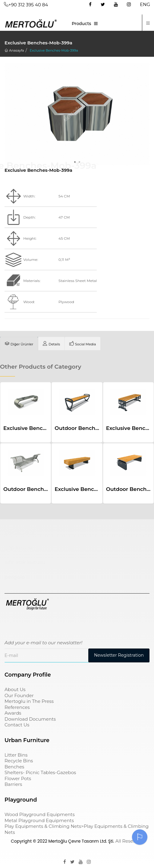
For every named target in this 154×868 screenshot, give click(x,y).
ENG (145, 4)
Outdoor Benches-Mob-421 (90, 428)
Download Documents (30, 719)
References (17, 707)
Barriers (13, 784)
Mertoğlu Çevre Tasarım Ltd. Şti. (81, 841)
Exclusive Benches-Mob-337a (41, 428)
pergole (15, 577)
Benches (14, 767)
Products (81, 24)
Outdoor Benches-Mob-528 (39, 489)
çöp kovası (18, 547)
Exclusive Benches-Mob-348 (92, 489)
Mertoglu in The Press (29, 701)
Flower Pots (18, 778)
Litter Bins (16, 755)
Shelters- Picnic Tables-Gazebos (40, 772)
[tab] (19, 344)
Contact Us (17, 725)
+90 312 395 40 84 (26, 5)
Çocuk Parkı (20, 533)
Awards (13, 713)
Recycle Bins (19, 761)
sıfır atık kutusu (25, 562)
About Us (15, 689)
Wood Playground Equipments (40, 814)
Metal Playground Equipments (39, 820)
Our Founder (19, 695)
